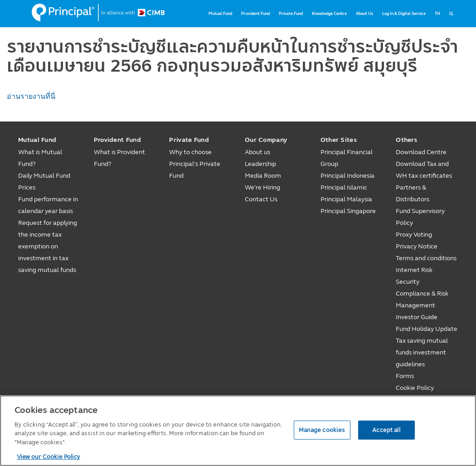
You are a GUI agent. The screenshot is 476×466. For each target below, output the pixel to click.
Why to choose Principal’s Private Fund (195, 164)
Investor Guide (417, 317)
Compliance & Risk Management (422, 299)
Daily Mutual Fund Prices (44, 182)
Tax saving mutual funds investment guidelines (422, 352)
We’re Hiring (262, 187)
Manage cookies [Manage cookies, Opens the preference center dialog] (322, 430)
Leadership (260, 164)
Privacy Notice (417, 246)
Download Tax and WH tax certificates (424, 170)
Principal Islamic (344, 187)
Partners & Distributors (413, 193)
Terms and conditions (426, 258)
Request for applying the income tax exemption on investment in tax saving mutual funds (48, 246)
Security (408, 282)
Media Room (263, 176)
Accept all (386, 430)
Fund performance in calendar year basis (48, 205)
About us (257, 152)
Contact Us (261, 199)
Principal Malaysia (346, 199)
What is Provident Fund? (119, 158)
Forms (405, 376)
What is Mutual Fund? (40, 158)
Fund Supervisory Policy (420, 217)
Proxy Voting (414, 235)
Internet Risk (414, 270)
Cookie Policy (415, 388)
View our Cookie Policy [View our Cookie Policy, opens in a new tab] (49, 456)
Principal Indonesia (347, 176)
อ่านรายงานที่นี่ (31, 96)
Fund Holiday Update (427, 329)
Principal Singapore (348, 211)
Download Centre (421, 152)
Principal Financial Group (347, 158)
